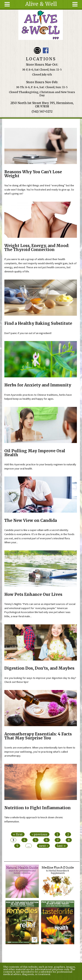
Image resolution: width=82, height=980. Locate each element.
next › (43, 846)
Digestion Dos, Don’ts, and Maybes (39, 668)
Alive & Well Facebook (46, 50)
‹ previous (40, 834)
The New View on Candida (31, 521)
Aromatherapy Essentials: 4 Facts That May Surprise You (38, 736)
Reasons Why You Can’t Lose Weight (33, 174)
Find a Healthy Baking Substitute (38, 323)
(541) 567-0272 (42, 111)
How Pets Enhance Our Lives (33, 595)
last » (61, 846)
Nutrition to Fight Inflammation (37, 808)
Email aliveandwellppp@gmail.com (37, 50)
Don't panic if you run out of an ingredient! (28, 333)
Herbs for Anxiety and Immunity (38, 385)
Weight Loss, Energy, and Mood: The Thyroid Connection (37, 248)
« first (18, 834)
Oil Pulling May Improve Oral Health (35, 453)
